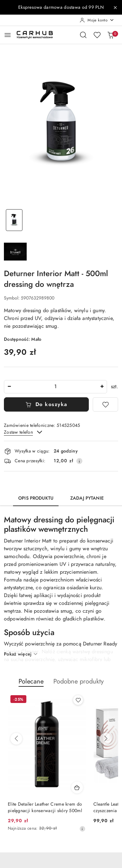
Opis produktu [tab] (36, 498)
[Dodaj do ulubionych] (105, 404)
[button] (31, 685)
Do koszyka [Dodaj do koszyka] (46, 404)
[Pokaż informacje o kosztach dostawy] (79, 461)
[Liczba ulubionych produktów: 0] (97, 35)
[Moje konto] (97, 20)
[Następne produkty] (106, 739)
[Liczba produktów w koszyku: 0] (111, 35)
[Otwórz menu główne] (8, 35)
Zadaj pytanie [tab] (87, 498)
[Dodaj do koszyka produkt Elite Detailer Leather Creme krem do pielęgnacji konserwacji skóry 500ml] (77, 787)
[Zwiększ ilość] (102, 387)
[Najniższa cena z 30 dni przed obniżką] (82, 829)
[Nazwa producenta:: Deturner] (15, 251)
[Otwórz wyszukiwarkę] (83, 35)
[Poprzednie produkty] (16, 739)
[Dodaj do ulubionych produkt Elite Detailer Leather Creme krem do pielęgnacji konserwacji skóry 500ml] (78, 700)
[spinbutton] (55, 387)
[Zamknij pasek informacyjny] (115, 7)
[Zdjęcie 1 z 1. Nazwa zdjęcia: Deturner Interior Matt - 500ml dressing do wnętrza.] (14, 220)
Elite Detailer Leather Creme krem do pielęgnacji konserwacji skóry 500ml (45, 807)
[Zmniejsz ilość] (9, 387)
